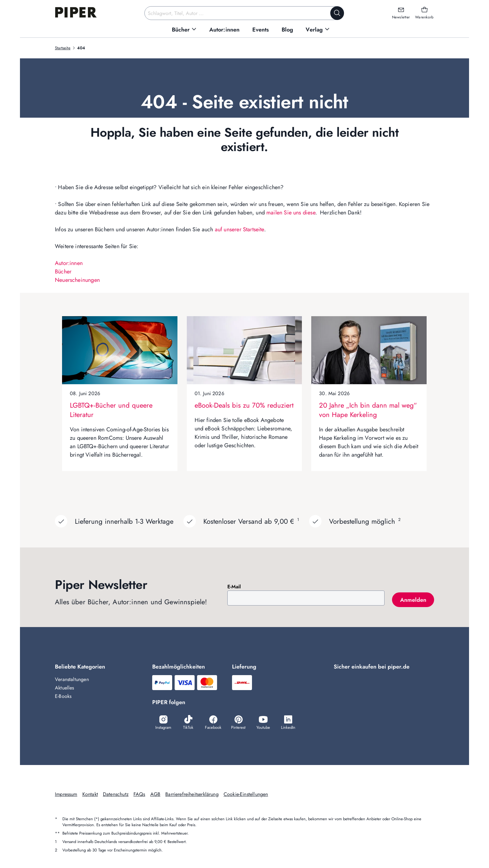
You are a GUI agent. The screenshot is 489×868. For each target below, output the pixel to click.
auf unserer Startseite (240, 229)
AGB (155, 794)
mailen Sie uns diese (291, 213)
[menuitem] (184, 30)
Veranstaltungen (72, 679)
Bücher (63, 272)
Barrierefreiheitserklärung (192, 794)
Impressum (66, 794)
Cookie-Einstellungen (246, 794)
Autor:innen (69, 263)
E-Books (63, 696)
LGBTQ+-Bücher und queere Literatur (111, 410)
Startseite (63, 48)
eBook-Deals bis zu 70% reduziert (244, 405)
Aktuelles (65, 688)
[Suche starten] (337, 13)
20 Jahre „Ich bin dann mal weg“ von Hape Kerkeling (368, 410)
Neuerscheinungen (77, 280)
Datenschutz (116, 794)
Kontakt (90, 794)
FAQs (139, 794)
